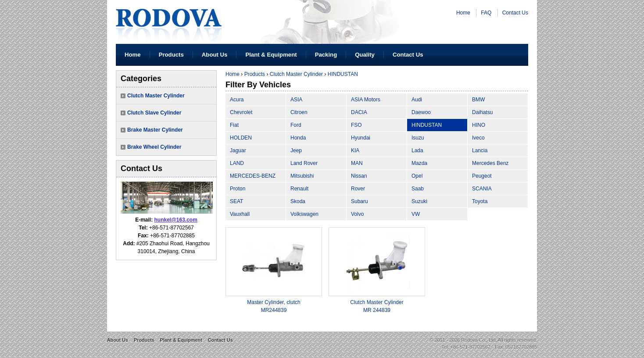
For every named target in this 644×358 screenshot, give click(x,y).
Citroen (299, 112)
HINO (479, 125)
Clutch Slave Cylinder (154, 113)
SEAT (236, 201)
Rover (358, 189)
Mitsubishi (302, 176)
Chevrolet (241, 112)
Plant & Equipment (271, 55)
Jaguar (238, 150)
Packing (326, 55)
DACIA (359, 112)
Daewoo (421, 112)
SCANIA (482, 189)
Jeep (296, 150)
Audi (417, 100)
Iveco (478, 138)
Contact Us (515, 13)
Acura (237, 100)
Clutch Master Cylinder (156, 96)
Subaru (360, 201)
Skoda (298, 201)
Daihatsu (482, 112)
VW (416, 214)
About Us (215, 55)
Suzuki (419, 201)
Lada (417, 150)
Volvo (357, 214)
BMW (478, 100)
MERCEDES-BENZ (253, 176)
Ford (296, 125)
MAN (357, 163)
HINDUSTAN (343, 74)
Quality (365, 55)
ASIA (296, 100)
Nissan (359, 176)
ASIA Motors (366, 100)
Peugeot (482, 176)
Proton (238, 189)
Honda (298, 138)
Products (171, 55)
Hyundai (361, 138)
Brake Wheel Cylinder (154, 147)
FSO (356, 125)
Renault (299, 189)
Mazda (419, 163)
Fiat (234, 125)
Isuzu (418, 138)
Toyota (480, 201)
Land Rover (304, 163)
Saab (418, 189)
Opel (417, 176)
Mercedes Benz (490, 163)
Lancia (480, 150)
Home (463, 13)
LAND (237, 163)
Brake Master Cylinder (155, 130)
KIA (355, 150)
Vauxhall (240, 214)
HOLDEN (241, 138)
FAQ (486, 13)
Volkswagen (304, 214)
